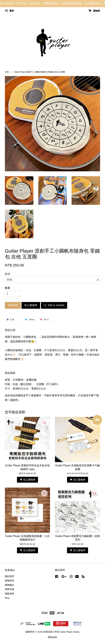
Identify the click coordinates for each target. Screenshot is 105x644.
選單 (9, 11)
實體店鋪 (9, 589)
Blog (7, 598)
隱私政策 (52, 637)
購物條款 (9, 585)
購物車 (94, 11)
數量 (7, 288)
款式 (7, 274)
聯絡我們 (9, 594)
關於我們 (9, 576)
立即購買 (13, 305)
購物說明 (9, 581)
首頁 (7, 72)
